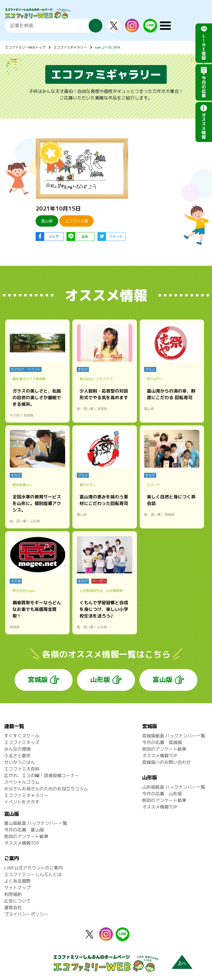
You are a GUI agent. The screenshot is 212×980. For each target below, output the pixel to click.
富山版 (163, 680)
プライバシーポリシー (26, 914)
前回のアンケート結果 (164, 749)
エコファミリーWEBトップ (25, 47)
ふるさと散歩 (17, 756)
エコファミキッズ (22, 742)
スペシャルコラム (22, 782)
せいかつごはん (20, 762)
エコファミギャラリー (70, 47)
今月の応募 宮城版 (162, 742)
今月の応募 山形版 (162, 794)
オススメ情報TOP (160, 756)
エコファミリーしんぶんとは (33, 874)
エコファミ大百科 (22, 769)
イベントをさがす (22, 802)
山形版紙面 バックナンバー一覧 (174, 787)
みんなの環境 (17, 749)
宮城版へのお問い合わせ (166, 762)
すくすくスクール (22, 736)
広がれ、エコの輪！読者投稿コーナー (42, 775)
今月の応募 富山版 (24, 830)
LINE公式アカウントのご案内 (33, 868)
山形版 (100, 680)
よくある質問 (17, 881)
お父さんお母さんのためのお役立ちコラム (46, 789)
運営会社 (13, 907)
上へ (182, 963)
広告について (17, 901)
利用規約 (13, 894)
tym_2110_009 (108, 47)
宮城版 (38, 680)
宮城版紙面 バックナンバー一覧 (174, 736)
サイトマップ (17, 888)
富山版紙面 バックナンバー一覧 (36, 823)
